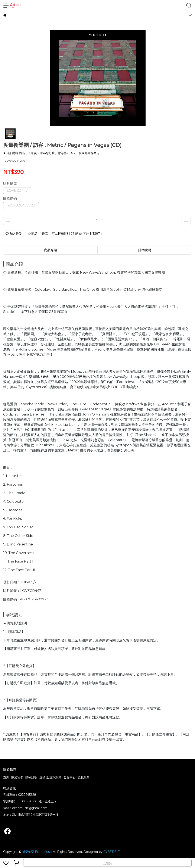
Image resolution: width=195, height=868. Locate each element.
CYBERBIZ (112, 852)
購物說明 (31, 777)
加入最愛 (14, 234)
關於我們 (17, 777)
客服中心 (69, 777)
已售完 (108, 863)
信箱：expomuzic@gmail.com (25, 808)
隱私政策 (84, 777)
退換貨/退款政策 (50, 777)
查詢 (6, 777)
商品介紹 (51, 250)
